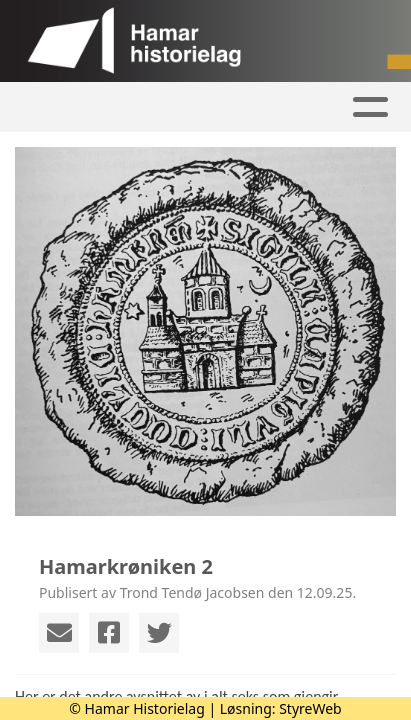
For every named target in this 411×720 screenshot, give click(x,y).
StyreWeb (310, 708)
